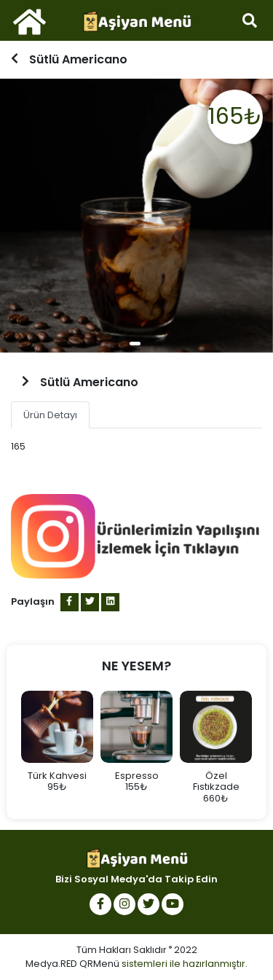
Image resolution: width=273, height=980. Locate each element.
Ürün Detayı (50, 415)
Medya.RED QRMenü (72, 964)
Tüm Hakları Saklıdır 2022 (137, 950)
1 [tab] (135, 344)
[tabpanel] (136, 216)
